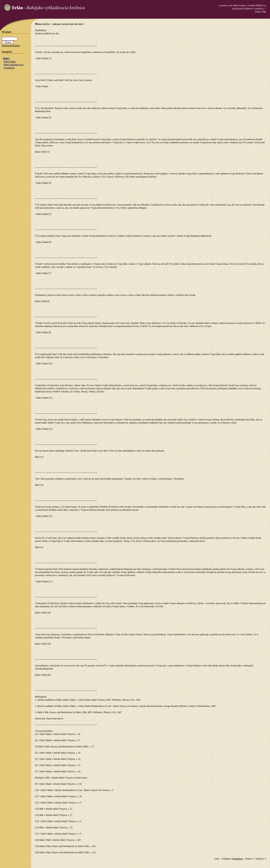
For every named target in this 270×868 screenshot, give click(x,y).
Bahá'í (6, 58)
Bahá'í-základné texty (14, 65)
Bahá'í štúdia (10, 61)
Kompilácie (9, 68)
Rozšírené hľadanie (11, 46)
